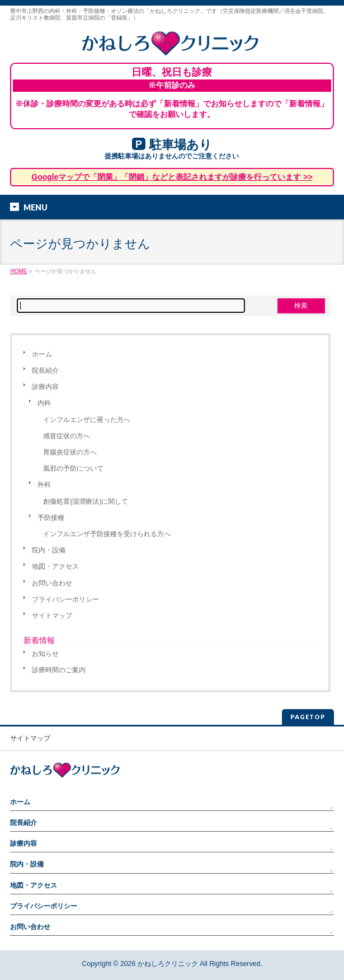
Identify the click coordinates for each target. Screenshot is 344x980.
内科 (44, 403)
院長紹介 (45, 371)
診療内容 (45, 387)
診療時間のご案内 (59, 670)
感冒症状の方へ (67, 436)
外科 (44, 485)
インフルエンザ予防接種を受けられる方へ (107, 534)
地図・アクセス (55, 566)
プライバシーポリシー (65, 599)
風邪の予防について (73, 468)
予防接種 (51, 518)
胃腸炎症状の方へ (70, 452)
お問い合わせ (52, 583)
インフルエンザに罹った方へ (87, 420)
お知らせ (45, 654)
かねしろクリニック (168, 964)
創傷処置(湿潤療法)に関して (86, 501)
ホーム (42, 354)
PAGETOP (308, 717)
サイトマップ (52, 616)
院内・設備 (49, 550)
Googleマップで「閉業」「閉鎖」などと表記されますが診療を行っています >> (172, 177)
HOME (18, 271)
